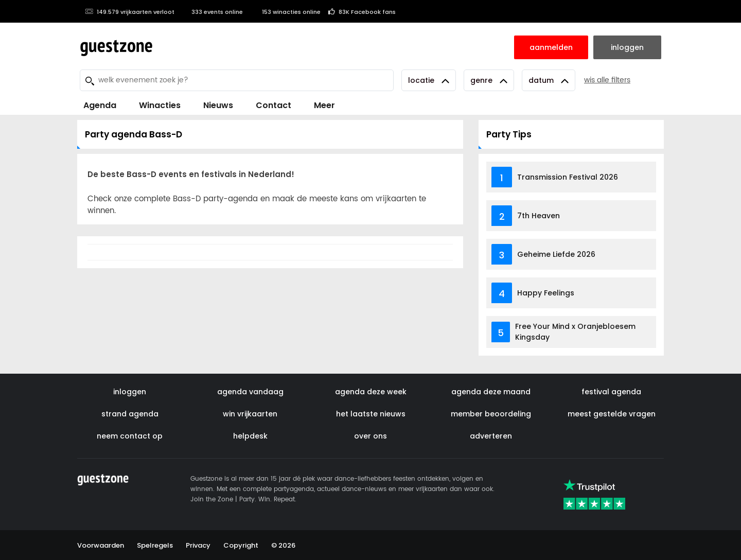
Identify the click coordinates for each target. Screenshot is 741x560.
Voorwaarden (101, 545)
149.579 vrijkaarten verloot (130, 12)
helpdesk (250, 436)
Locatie (429, 80)
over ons (370, 436)
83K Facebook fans (362, 12)
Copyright (241, 545)
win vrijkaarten (250, 414)
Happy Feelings (546, 293)
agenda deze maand (491, 392)
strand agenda (130, 414)
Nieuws (218, 105)
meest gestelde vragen (612, 414)
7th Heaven (539, 216)
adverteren (491, 436)
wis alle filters (607, 80)
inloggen (130, 392)
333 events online (213, 12)
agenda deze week (371, 392)
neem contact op (130, 436)
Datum (549, 80)
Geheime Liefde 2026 (556, 254)
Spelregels (155, 545)
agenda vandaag (250, 392)
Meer (324, 105)
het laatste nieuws (371, 414)
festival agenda (611, 392)
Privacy (198, 545)
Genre (489, 80)
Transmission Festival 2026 (568, 177)
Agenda (100, 105)
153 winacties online (286, 12)
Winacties (160, 105)
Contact (274, 105)
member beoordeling (491, 414)
